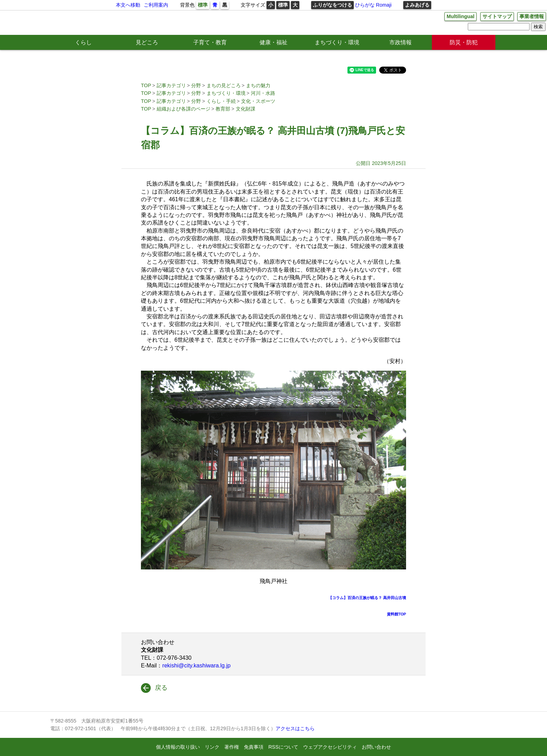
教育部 (223, 109)
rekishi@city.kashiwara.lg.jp (196, 666)
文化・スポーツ (258, 101)
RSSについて (283, 747)
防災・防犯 (464, 42)
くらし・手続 (221, 101)
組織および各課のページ (183, 109)
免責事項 (254, 747)
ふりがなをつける (332, 5)
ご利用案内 (156, 5)
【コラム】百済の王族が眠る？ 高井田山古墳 (367, 598)
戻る (161, 688)
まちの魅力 (258, 85)
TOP (146, 85)
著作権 (232, 747)
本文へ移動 (128, 5)
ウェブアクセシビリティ (330, 747)
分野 (196, 85)
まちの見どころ (224, 85)
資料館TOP (396, 614)
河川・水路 (263, 93)
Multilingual (460, 16)
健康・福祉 (273, 42)
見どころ (147, 42)
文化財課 (246, 109)
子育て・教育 (210, 42)
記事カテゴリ (171, 85)
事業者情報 (532, 16)
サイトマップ (497, 16)
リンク (212, 747)
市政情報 (400, 42)
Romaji (384, 5)
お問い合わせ (376, 747)
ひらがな (365, 5)
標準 (203, 5)
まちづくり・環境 (337, 42)
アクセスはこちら (295, 728)
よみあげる (417, 5)
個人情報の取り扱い (178, 747)
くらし (83, 42)
